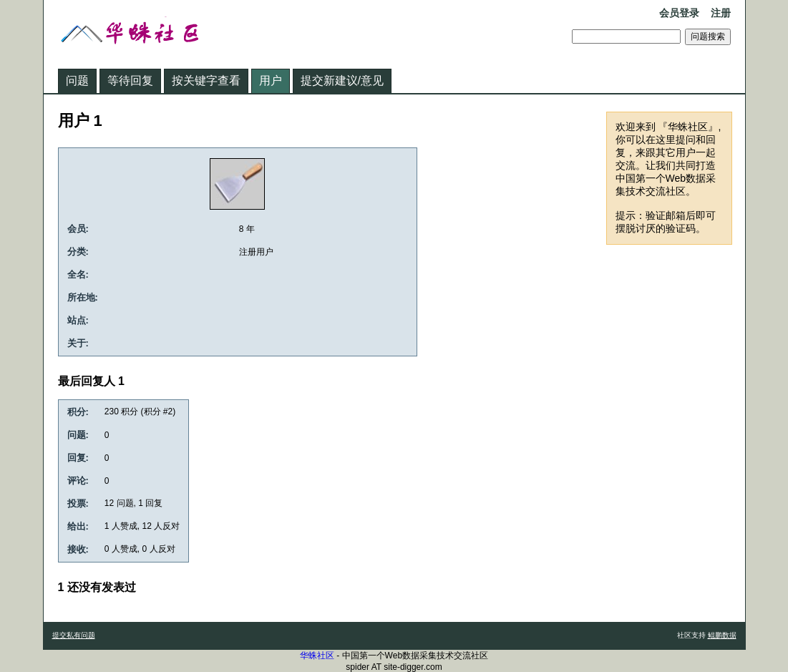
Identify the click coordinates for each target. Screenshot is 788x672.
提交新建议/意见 (342, 81)
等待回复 (130, 81)
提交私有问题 (74, 635)
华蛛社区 (317, 656)
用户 (271, 81)
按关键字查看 (206, 81)
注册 (721, 13)
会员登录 (679, 13)
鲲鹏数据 (722, 635)
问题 (77, 81)
